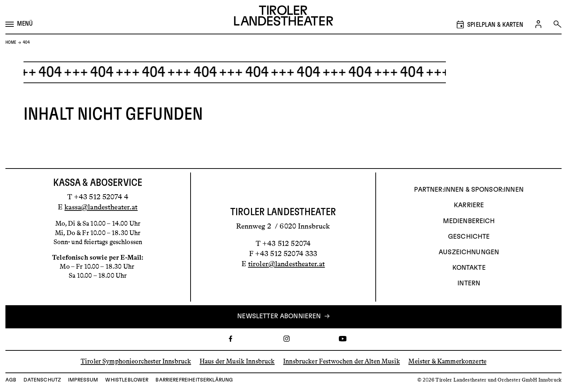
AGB (11, 380)
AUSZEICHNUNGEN (469, 252)
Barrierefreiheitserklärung (194, 380)
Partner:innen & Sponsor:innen (469, 190)
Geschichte (469, 237)
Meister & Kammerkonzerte (447, 361)
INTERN (469, 284)
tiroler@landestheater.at (287, 264)
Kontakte (469, 268)
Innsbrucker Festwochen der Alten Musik (342, 361)
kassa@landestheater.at (101, 207)
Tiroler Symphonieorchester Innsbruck (136, 361)
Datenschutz (42, 380)
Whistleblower (127, 380)
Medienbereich (469, 221)
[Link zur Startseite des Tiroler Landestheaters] (283, 17)
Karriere (469, 205)
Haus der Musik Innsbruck (237, 361)
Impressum (83, 380)
